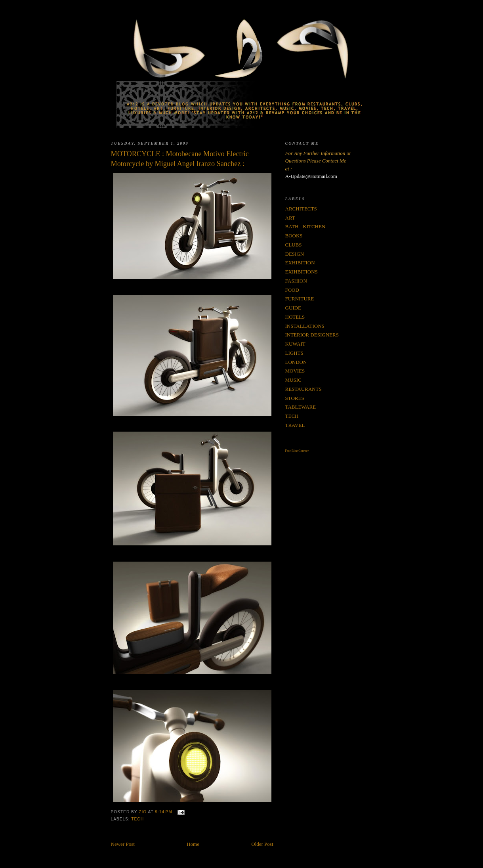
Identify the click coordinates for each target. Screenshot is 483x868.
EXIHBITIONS (302, 272)
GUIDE (293, 308)
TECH (137, 819)
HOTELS (295, 317)
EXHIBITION (300, 263)
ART (290, 218)
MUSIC (293, 380)
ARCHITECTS (301, 209)
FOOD (292, 290)
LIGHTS (294, 353)
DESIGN (295, 254)
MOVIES (295, 371)
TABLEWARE (301, 407)
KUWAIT (295, 344)
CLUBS (294, 245)
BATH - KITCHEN (305, 227)
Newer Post (123, 844)
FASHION (296, 281)
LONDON (296, 362)
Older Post (262, 844)
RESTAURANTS (304, 389)
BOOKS (294, 236)
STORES (295, 398)
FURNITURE (300, 299)
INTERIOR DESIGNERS (312, 335)
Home (193, 844)
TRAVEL (295, 425)
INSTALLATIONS (305, 326)
